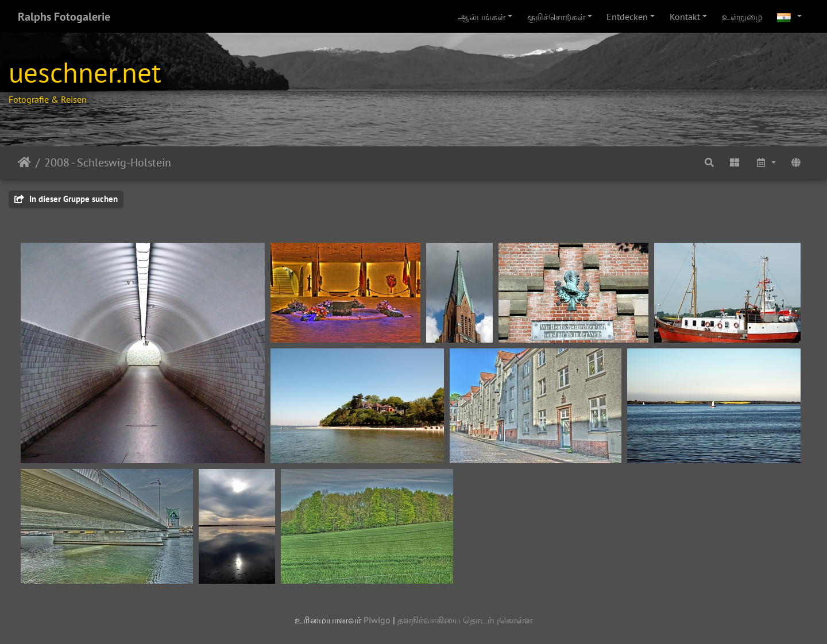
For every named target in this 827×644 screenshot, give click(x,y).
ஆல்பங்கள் (482, 17)
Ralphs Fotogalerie (64, 17)
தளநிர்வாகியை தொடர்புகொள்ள (465, 620)
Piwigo (377, 620)
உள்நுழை (742, 17)
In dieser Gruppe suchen (66, 199)
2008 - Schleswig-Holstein (108, 162)
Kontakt (685, 17)
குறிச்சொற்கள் (556, 17)
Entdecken (627, 17)
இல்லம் (24, 162)
